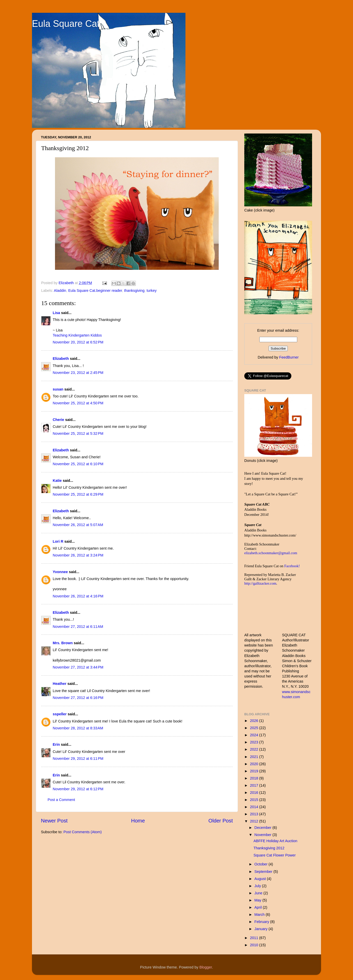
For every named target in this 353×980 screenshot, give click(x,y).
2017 (255, 785)
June (259, 893)
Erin (56, 744)
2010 (255, 945)
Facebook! (292, 566)
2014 (255, 807)
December (263, 828)
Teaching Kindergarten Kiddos (77, 335)
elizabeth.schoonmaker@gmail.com (271, 553)
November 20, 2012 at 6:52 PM (78, 342)
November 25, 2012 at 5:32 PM (78, 433)
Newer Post (54, 821)
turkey (152, 291)
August (261, 879)
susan (58, 389)
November (263, 835)
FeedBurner (289, 357)
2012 (255, 821)
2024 (255, 735)
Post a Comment (61, 800)
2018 (255, 778)
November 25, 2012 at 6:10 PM (78, 464)
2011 (255, 938)
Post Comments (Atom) (83, 832)
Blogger (206, 967)
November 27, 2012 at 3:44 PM (78, 667)
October (262, 864)
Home (138, 821)
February (262, 922)
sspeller (60, 714)
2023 (255, 742)
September (264, 872)
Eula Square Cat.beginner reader (95, 291)
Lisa (56, 313)
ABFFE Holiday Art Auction (275, 841)
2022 (255, 749)
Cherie (58, 420)
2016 (255, 793)
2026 (255, 721)
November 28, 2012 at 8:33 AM (78, 728)
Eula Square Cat (66, 24)
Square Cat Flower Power (275, 855)
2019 (255, 771)
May (258, 900)
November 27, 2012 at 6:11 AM (78, 627)
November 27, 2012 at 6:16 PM (78, 698)
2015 (255, 800)
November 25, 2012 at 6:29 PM (78, 494)
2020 (255, 764)
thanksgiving (134, 291)
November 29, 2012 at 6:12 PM (78, 789)
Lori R (58, 541)
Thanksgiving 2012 (269, 848)
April (259, 907)
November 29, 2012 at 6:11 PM (78, 759)
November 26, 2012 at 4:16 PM (78, 596)
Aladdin (60, 291)
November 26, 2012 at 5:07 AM (78, 525)
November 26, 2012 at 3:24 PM (78, 555)
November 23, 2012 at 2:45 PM (78, 373)
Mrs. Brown (63, 643)
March (260, 915)
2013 (255, 814)
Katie (57, 481)
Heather (60, 684)
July (258, 886)
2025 (255, 728)
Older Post (221, 821)
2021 (255, 757)
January (262, 929)
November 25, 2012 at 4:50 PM (78, 403)
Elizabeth (61, 359)
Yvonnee (60, 572)
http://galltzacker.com (260, 583)
